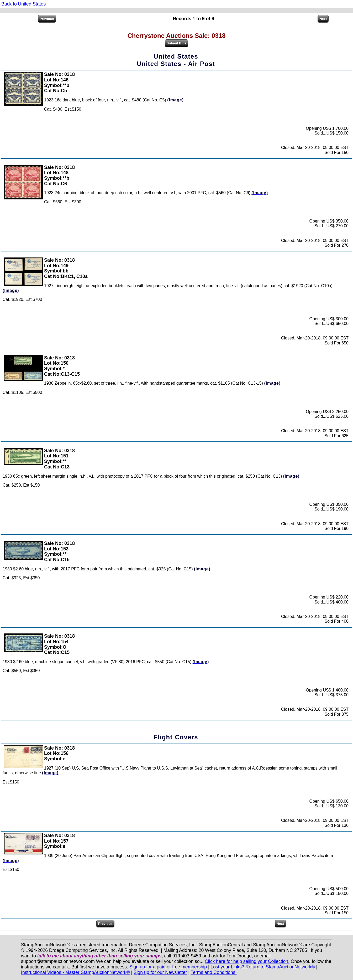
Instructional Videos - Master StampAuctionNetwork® (75, 972)
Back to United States (23, 4)
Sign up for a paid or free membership (168, 967)
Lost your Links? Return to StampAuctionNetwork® (263, 967)
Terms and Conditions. (214, 972)
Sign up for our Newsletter (160, 972)
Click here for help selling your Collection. (247, 961)
